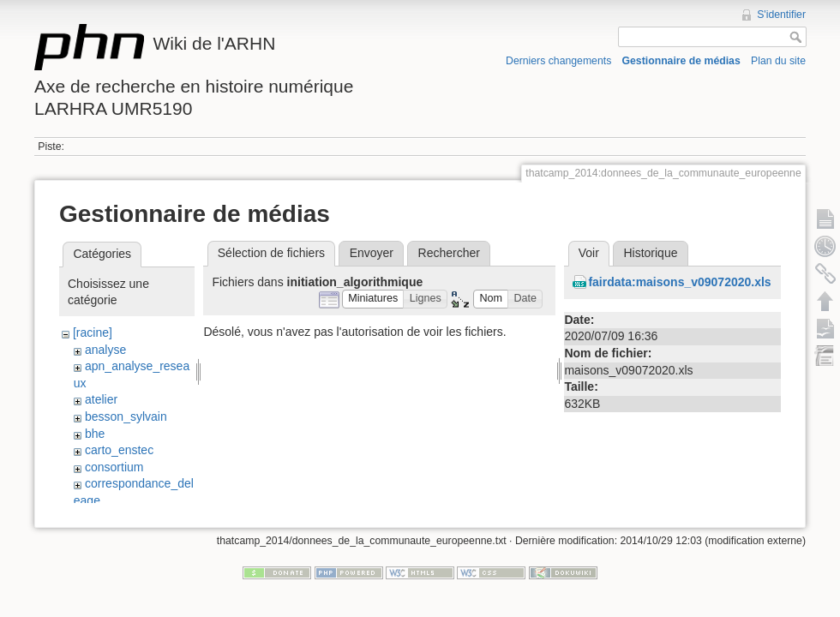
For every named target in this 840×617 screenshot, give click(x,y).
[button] (373, 300)
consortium (114, 467)
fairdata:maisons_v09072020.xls (679, 282)
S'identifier (781, 15)
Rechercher (449, 253)
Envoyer (372, 253)
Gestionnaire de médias (681, 61)
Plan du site (778, 61)
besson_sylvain (126, 416)
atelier (101, 399)
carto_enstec (119, 450)
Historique (650, 253)
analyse (105, 350)
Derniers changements (558, 61)
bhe (95, 434)
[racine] (93, 332)
